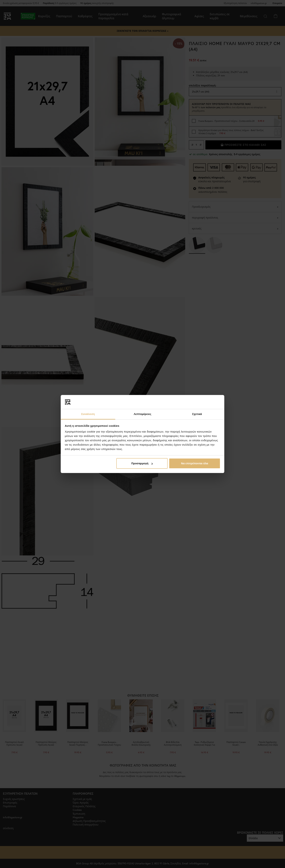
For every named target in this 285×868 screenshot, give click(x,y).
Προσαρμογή (142, 463)
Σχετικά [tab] (197, 414)
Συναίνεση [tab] (88, 414)
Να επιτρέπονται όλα (195, 463)
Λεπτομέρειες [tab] (143, 414)
